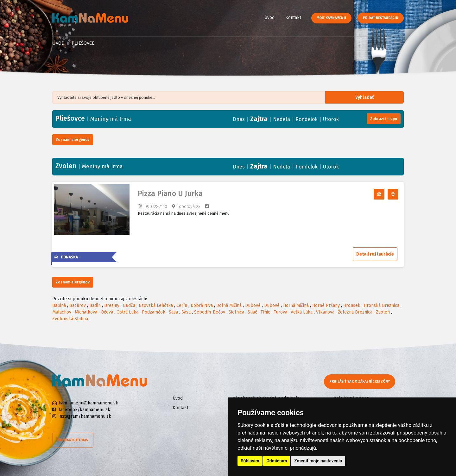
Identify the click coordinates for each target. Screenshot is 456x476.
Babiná (59, 305)
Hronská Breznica (382, 305)
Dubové (253, 305)
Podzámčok (154, 312)
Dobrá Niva (202, 305)
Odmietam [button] (277, 461)
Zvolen (383, 312)
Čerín (182, 305)
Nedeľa (282, 119)
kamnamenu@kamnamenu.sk (88, 403)
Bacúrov (78, 305)
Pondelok (307, 119)
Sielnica (236, 312)
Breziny (112, 305)
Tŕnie (266, 312)
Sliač (252, 312)
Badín (95, 305)
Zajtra (259, 119)
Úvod (269, 18)
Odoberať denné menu (384, 194)
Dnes (239, 119)
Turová (281, 312)
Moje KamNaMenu (331, 18)
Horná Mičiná (296, 305)
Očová (107, 312)
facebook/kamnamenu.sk (84, 410)
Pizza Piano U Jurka (170, 194)
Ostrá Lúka (127, 312)
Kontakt (293, 18)
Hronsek (352, 305)
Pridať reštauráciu (381, 18)
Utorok (331, 119)
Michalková (86, 312)
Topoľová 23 (189, 207)
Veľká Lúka (302, 312)
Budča (129, 305)
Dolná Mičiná (229, 305)
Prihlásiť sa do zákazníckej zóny (360, 381)
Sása (173, 312)
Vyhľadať (369, 98)
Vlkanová (325, 312)
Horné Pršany (326, 305)
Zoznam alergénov (73, 140)
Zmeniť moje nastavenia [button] (318, 461)
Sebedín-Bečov (210, 312)
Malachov (62, 312)
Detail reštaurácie (375, 254)
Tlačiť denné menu (398, 194)
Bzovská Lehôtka (156, 305)
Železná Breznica (355, 312)
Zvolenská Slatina (70, 319)
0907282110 (156, 207)
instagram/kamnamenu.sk (85, 416)
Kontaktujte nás (73, 440)
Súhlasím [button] (250, 461)
